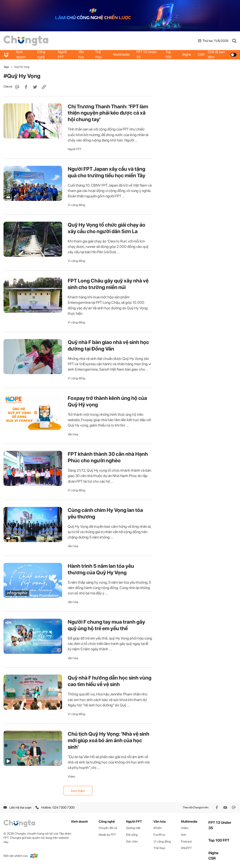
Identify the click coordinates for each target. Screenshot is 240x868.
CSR (201, 54)
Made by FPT (107, 835)
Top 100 (168, 54)
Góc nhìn (132, 841)
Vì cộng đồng (76, 205)
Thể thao (99, 54)
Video (71, 776)
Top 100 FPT (219, 840)
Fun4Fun (159, 835)
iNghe (187, 54)
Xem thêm (78, 791)
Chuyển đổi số (108, 828)
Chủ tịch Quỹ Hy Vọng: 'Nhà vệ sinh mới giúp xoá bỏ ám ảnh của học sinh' (109, 740)
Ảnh (184, 835)
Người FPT (62, 54)
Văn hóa (81, 54)
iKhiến (158, 828)
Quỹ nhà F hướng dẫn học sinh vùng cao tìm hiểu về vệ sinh (110, 681)
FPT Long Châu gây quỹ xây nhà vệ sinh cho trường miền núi (108, 284)
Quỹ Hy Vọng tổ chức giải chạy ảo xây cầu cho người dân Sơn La (107, 228)
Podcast (186, 841)
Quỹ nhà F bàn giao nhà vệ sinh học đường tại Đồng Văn (108, 345)
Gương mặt (133, 828)
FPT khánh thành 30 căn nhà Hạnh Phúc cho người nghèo (108, 457)
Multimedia (121, 54)
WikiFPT (186, 848)
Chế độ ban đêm (222, 54)
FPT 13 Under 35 (147, 54)
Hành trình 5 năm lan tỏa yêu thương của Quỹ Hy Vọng (101, 569)
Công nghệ (41, 54)
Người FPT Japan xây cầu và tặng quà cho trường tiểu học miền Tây (107, 172)
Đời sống (132, 835)
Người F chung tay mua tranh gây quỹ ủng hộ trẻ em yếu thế (106, 625)
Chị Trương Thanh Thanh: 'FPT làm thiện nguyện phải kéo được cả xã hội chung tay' (108, 113)
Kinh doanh (21, 54)
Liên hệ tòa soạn (17, 807)
